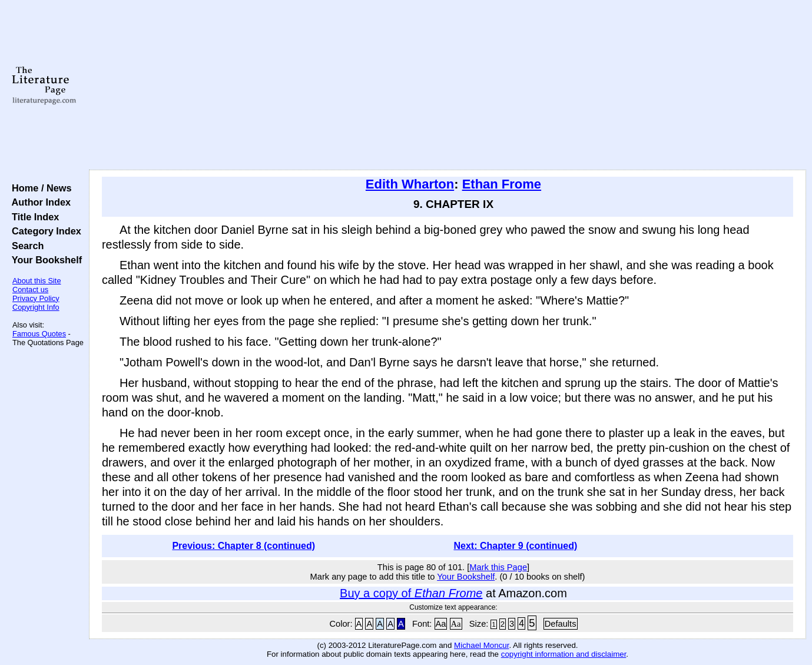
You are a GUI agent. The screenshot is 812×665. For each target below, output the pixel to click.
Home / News (39, 188)
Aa (441, 624)
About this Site (37, 281)
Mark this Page (498, 567)
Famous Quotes (39, 334)
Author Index (39, 202)
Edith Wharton (410, 184)
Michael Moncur (481, 645)
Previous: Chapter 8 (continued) (243, 546)
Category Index (44, 231)
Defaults (561, 624)
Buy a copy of (411, 593)
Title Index (33, 217)
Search (25, 246)
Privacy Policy (36, 298)
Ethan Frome (502, 184)
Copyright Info (36, 307)
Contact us (30, 290)
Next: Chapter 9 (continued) (515, 546)
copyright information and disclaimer (564, 654)
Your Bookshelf (44, 260)
